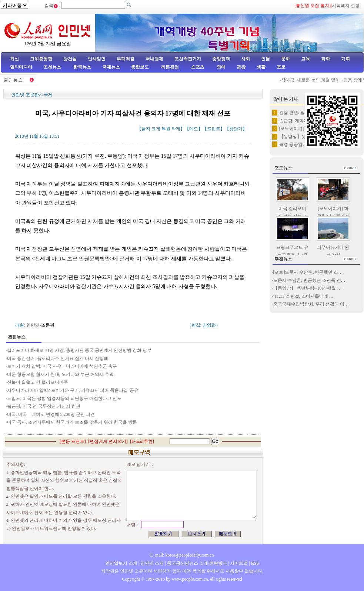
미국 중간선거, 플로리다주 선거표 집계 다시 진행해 (58, 358)
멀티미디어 (21, 67)
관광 (241, 67)
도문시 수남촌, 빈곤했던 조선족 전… (309, 280)
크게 (156, 129)
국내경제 (154, 59)
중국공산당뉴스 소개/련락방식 (197, 563)
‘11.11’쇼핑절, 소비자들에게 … (303, 296)
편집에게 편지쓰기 (108, 441)
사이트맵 (239, 563)
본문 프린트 (73, 441)
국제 (48, 95)
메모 (194, 129)
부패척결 (126, 59)
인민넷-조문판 (40, 325)
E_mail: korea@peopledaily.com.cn (182, 555)
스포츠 (197, 67)
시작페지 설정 (346, 6)
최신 (14, 59)
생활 (261, 67)
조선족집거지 (188, 59)
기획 (345, 59)
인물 (266, 59)
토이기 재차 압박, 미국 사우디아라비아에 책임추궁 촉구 (62, 366)
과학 (325, 59)
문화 (285, 59)
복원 (166, 129)
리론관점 (170, 67)
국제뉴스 (111, 67)
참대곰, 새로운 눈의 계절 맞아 (313, 80)
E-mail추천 (142, 441)
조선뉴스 (53, 67)
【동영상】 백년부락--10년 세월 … (308, 288)
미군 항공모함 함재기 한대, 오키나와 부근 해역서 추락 (60, 374)
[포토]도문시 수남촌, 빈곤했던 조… (308, 272)
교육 (305, 59)
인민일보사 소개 (121, 563)
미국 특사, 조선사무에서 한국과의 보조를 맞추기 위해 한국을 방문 (72, 422)
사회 (246, 59)
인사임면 (97, 59)
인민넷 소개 (151, 563)
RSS (255, 563)
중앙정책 (221, 59)
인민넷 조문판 (25, 95)
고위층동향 (41, 59)
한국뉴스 (82, 67)
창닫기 (236, 129)
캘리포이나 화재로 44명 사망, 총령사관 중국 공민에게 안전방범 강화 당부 (79, 350)
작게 (176, 129)
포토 (281, 67)
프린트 (214, 129)
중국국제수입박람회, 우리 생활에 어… (311, 304)
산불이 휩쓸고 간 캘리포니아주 (38, 382)
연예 (221, 67)
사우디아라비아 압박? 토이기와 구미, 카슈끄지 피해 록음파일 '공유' (73, 390)
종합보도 (140, 67)
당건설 (70, 59)
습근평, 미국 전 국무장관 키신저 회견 (44, 406)
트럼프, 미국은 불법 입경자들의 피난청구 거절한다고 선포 (64, 398)
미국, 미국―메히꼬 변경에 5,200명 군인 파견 (51, 414)
